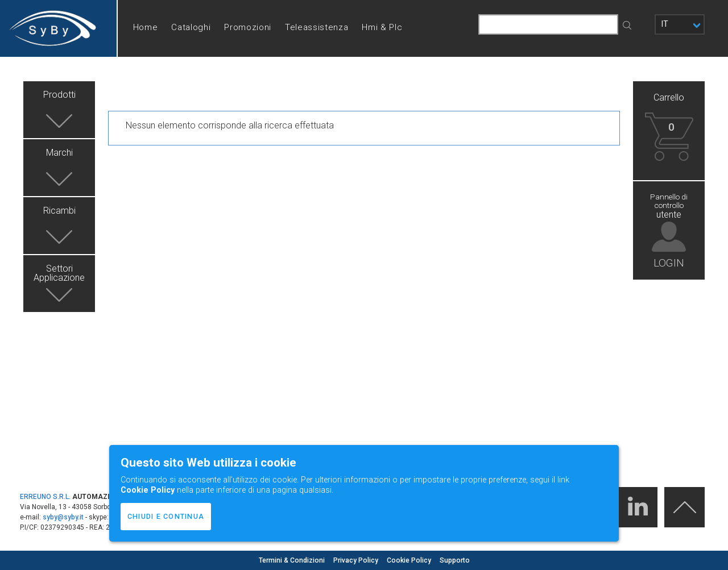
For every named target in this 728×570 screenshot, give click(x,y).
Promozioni (248, 27)
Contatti (204, 84)
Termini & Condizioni (293, 560)
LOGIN (669, 262)
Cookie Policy (410, 560)
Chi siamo (154, 84)
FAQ (243, 84)
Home (146, 27)
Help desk (286, 84)
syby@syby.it (63, 517)
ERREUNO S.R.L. (45, 497)
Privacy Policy (357, 560)
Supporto (455, 560)
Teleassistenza (317, 27)
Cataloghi (191, 27)
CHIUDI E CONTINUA (166, 516)
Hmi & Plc (382, 27)
